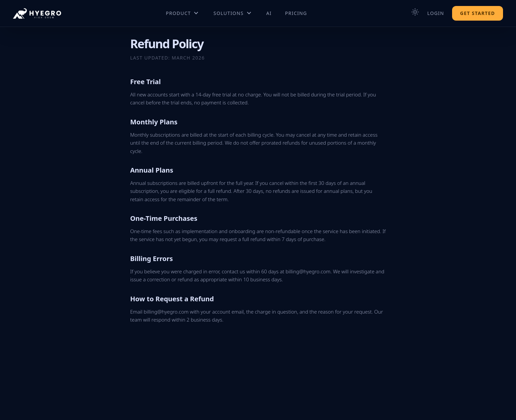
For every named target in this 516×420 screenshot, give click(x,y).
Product (183, 13)
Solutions (233, 13)
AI (269, 13)
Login (436, 13)
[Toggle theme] (415, 13)
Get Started (478, 13)
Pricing (296, 13)
